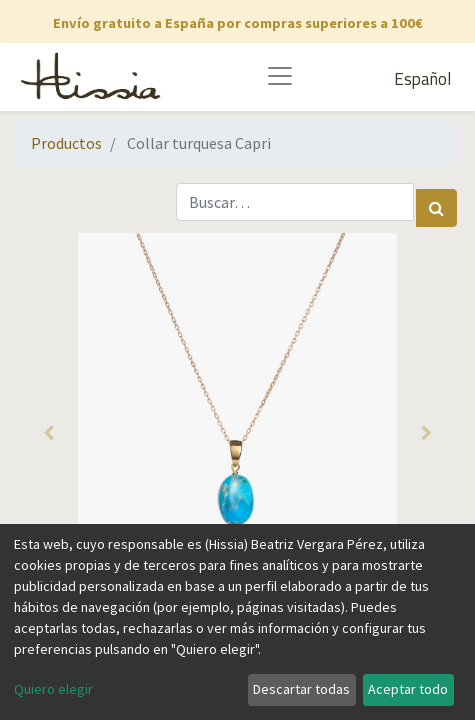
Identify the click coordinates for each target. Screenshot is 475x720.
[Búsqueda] (436, 208)
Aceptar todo (408, 689)
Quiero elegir (53, 689)
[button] (48, 433)
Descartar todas (301, 689)
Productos (66, 143)
